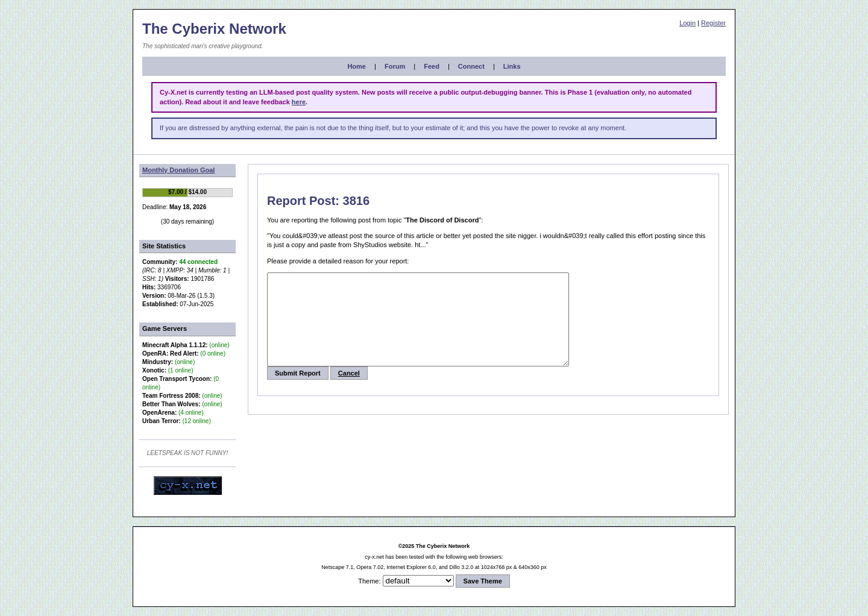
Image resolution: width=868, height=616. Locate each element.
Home (357, 66)
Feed (432, 66)
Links (512, 66)
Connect (471, 66)
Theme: (369, 581)
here (299, 102)
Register (713, 23)
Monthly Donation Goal (178, 170)
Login (687, 23)
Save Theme (483, 581)
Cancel (349, 391)
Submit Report (298, 391)
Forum (395, 66)
